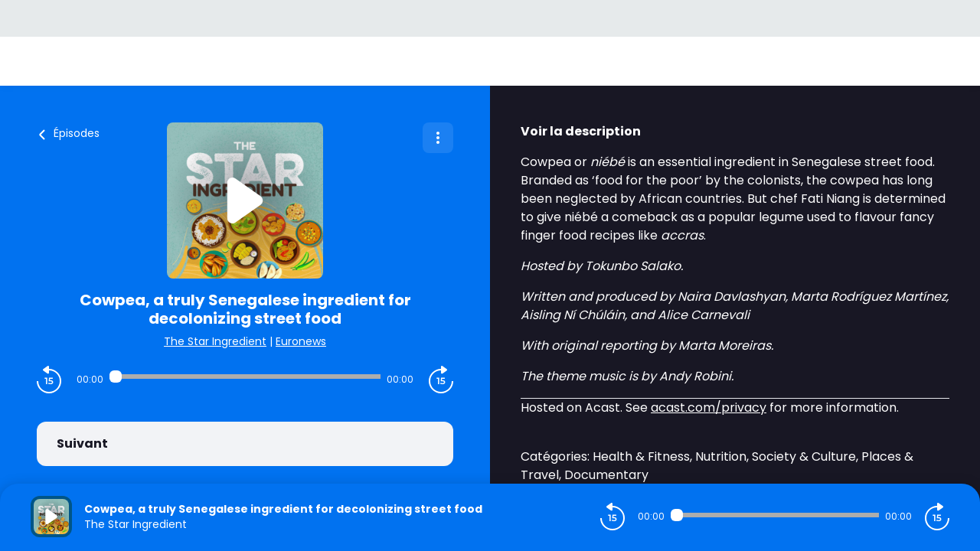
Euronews (301, 341)
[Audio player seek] (245, 377)
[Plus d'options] (438, 138)
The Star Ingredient (215, 341)
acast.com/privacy (709, 408)
